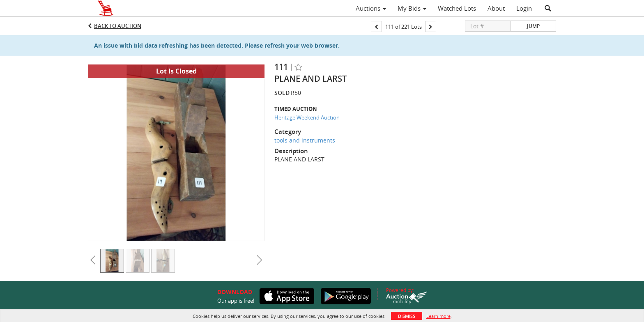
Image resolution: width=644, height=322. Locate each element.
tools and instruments (305, 140)
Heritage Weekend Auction (307, 117)
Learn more (438, 316)
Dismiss (407, 316)
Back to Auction (118, 26)
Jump (533, 26)
